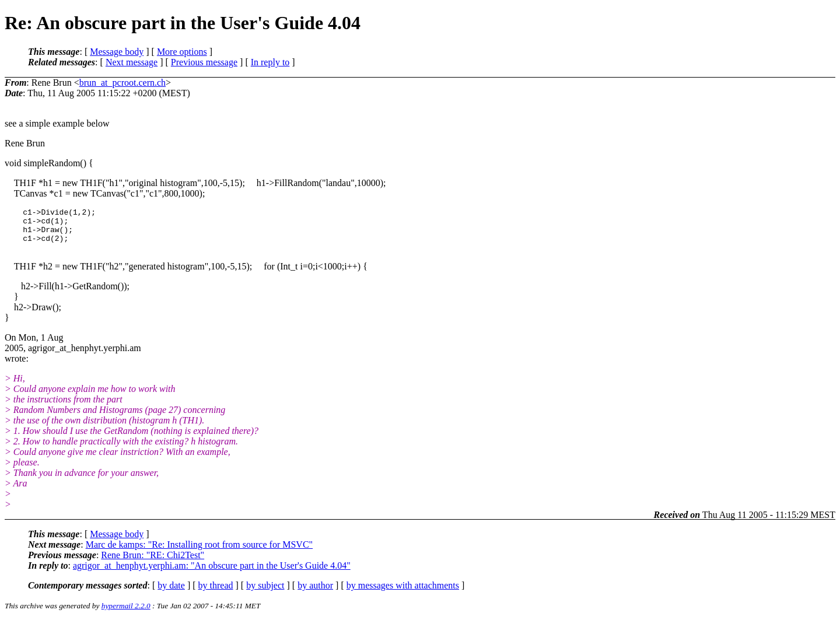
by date (171, 592)
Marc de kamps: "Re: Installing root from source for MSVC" (199, 551)
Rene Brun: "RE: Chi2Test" (153, 562)
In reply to (270, 62)
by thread (216, 592)
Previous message (204, 62)
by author (315, 592)
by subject (265, 592)
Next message (132, 62)
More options (182, 52)
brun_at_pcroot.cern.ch (123, 83)
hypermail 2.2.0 (126, 613)
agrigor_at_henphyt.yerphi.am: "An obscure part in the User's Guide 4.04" (212, 572)
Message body (117, 52)
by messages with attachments (403, 592)
